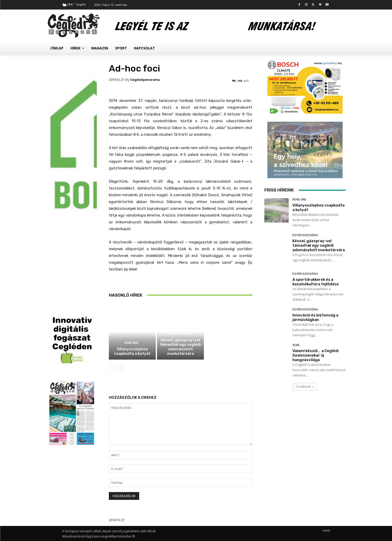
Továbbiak (305, 387)
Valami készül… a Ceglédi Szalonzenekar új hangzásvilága (316, 355)
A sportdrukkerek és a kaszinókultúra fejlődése (229, 293)
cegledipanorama (145, 80)
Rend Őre (132, 343)
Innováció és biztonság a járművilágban (315, 317)
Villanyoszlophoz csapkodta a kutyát (132, 351)
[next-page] (120, 368)
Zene (296, 345)
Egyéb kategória (180, 334)
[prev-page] (112, 368)
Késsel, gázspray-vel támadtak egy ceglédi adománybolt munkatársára (180, 347)
